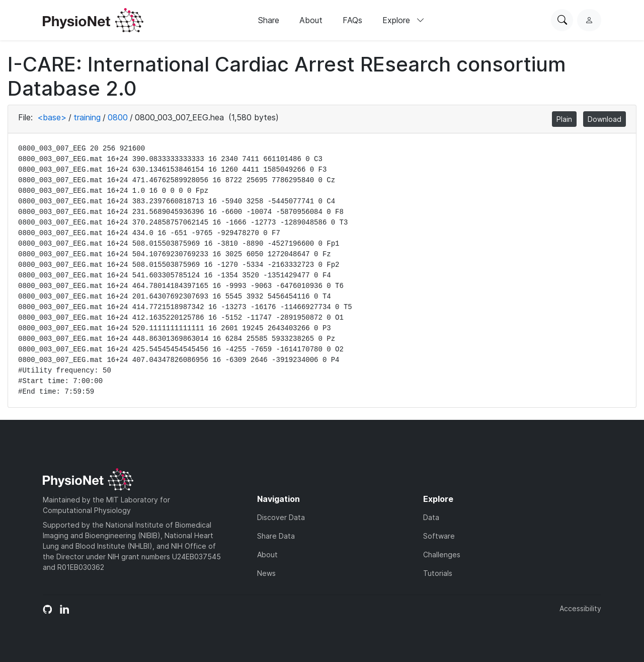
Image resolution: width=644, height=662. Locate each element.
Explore (404, 20)
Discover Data (281, 517)
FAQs (352, 20)
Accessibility (580, 608)
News (266, 573)
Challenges (442, 555)
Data (431, 517)
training (87, 117)
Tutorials (438, 573)
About (311, 20)
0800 (118, 117)
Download (605, 119)
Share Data (276, 536)
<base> (52, 117)
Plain (564, 119)
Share (269, 20)
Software (439, 536)
